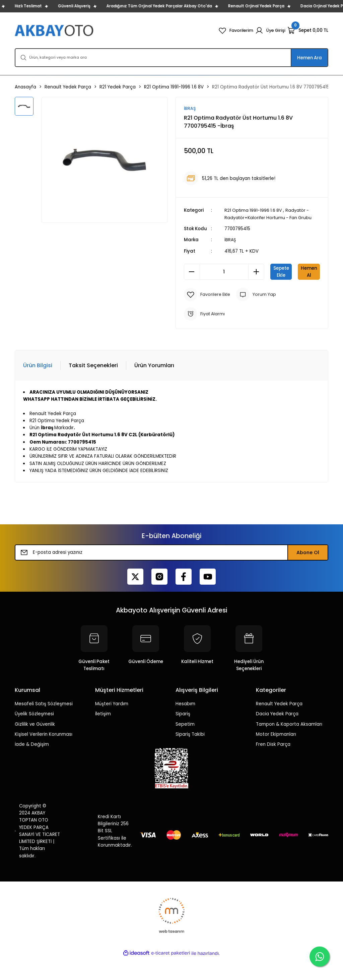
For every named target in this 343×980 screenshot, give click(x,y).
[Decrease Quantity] (192, 272)
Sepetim (185, 746)
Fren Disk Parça (273, 767)
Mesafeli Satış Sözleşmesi (44, 726)
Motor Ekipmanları (276, 756)
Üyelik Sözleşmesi (34, 736)
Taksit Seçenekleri (93, 387)
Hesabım (185, 726)
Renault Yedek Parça (279, 726)
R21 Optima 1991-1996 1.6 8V (254, 211)
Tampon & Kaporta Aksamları (289, 746)
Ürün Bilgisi (38, 387)
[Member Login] (270, 30)
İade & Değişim (32, 767)
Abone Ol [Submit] (308, 575)
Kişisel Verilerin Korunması (44, 756)
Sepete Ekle (295, 272)
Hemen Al (252, 294)
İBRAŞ (230, 240)
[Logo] (55, 30)
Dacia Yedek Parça (277, 736)
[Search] (171, 58)
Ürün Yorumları (154, 387)
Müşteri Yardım (112, 726)
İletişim (103, 736)
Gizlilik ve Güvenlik (35, 746)
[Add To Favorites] (208, 317)
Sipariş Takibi (190, 756)
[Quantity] (224, 272)
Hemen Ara (310, 58)
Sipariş (183, 736)
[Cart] (308, 30)
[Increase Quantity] (256, 272)
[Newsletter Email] (171, 575)
